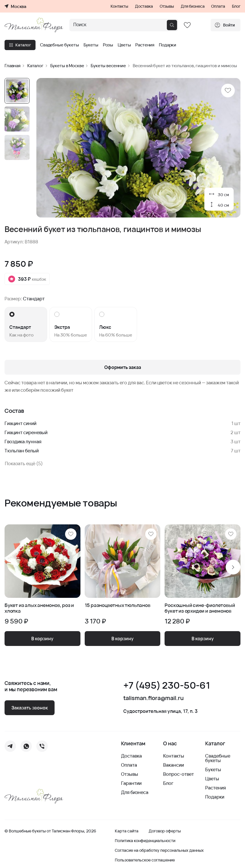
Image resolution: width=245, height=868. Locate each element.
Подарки (168, 45)
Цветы (124, 45)
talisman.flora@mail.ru (153, 698)
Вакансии (174, 765)
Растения (145, 45)
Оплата (218, 6)
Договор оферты (165, 831)
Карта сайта (127, 831)
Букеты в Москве (67, 66)
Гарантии (131, 783)
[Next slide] (233, 567)
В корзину (42, 639)
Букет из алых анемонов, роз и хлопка (39, 608)
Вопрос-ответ (178, 774)
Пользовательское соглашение (145, 860)
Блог (236, 6)
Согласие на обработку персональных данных (159, 850)
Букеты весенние (108, 66)
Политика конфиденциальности (145, 841)
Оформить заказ (123, 367)
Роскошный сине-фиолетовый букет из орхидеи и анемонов (200, 608)
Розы (108, 45)
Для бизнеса (193, 6)
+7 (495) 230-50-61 (167, 685)
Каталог (20, 45)
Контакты (119, 6)
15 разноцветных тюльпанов (118, 605)
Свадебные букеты (60, 45)
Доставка (144, 6)
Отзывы (167, 6)
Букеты (91, 45)
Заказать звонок (30, 708)
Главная (13, 66)
